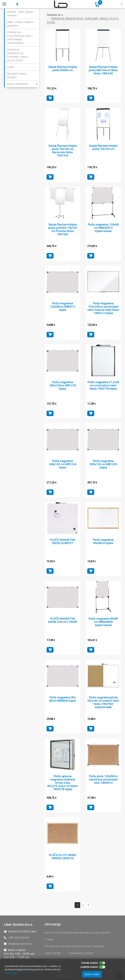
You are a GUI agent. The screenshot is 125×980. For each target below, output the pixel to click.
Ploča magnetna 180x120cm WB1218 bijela (62, 385)
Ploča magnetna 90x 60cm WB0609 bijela (62, 699)
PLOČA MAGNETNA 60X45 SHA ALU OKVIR (62, 620)
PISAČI (11, 67)
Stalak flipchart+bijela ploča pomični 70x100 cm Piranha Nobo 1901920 (62, 229)
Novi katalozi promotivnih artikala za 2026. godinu (77, 933)
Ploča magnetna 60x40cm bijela (103, 541)
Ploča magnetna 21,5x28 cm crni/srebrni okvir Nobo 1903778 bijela (103, 385)
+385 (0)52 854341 (19, 938)
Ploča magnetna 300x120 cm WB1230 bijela (103, 464)
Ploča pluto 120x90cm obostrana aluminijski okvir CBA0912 (103, 779)
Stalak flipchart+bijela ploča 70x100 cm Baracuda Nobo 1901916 (62, 149)
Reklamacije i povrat (81, 953)
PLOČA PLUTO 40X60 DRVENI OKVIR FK (62, 857)
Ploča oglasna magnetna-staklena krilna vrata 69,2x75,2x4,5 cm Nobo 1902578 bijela (62, 783)
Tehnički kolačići (89, 963)
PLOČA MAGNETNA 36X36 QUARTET (63, 541)
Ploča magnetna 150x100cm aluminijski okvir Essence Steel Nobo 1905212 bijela (103, 308)
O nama (49, 939)
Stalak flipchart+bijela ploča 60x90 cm (63, 68)
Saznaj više (11, 973)
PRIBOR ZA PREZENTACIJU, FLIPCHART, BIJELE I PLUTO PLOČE (18, 55)
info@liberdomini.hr (20, 944)
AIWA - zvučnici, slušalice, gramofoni (21, 24)
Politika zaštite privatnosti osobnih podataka (74, 946)
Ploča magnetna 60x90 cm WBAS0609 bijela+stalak (103, 622)
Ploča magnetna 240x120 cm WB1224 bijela (62, 464)
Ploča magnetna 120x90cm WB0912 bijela (62, 307)
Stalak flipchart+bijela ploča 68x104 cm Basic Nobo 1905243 (103, 70)
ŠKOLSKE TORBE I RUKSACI (17, 75)
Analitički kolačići (89, 967)
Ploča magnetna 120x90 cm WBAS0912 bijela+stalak (103, 228)
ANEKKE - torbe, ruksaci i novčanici (20, 14)
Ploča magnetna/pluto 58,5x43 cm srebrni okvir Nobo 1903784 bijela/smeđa (103, 702)
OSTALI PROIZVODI (22, 84)
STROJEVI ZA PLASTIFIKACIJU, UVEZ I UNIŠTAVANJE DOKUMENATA (20, 38)
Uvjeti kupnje (53, 953)
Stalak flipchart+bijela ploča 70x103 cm (103, 147)
